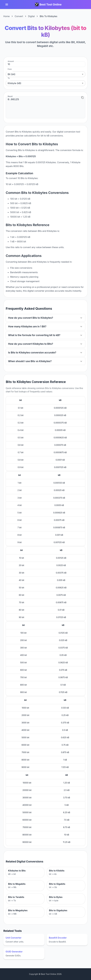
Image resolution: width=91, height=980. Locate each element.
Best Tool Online (51, 4)
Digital (31, 16)
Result (10, 96)
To (9, 78)
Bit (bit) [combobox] (12, 74)
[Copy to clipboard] (82, 97)
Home (6, 16)
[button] (45, 318)
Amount (11, 61)
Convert (19, 16)
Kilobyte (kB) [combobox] (14, 83)
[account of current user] (7, 4)
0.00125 (45, 107)
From (10, 69)
